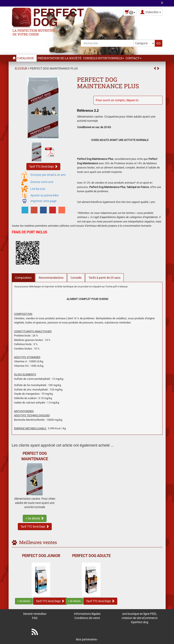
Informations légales (87, 614)
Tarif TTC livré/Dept (43, 167)
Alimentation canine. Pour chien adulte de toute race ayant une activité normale (35, 503)
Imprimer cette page (43, 201)
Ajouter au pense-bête (44, 195)
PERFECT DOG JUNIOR (41, 556)
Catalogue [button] (26, 58)
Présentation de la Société (59, 58)
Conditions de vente (87, 618)
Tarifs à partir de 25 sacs (104, 278)
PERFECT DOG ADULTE (91, 556)
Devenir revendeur (35, 614)
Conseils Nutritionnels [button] (104, 58)
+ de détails (35, 518)
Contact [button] (133, 58)
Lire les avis (38, 189)
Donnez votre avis (42, 182)
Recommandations (51, 278)
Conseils (76, 278)
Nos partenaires (86, 639)
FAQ (35, 618)
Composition (23, 278)
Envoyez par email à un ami (48, 175)
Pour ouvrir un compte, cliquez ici (117, 100)
